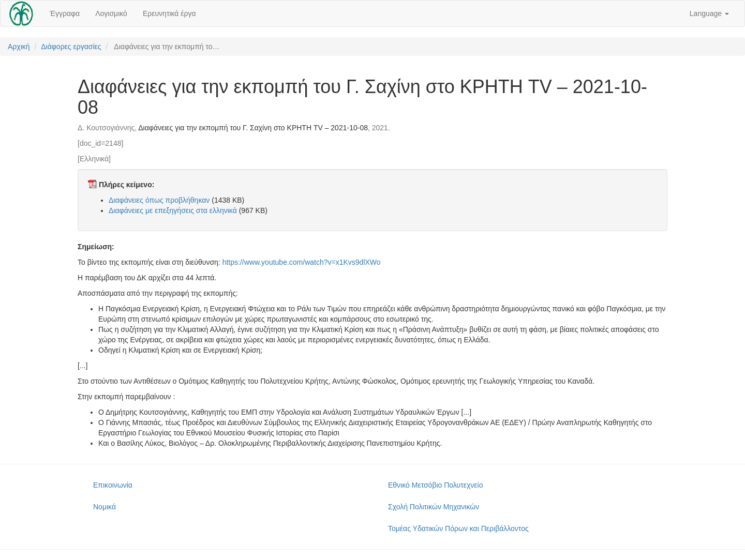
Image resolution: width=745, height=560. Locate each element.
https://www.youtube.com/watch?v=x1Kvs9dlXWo (302, 262)
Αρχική (19, 47)
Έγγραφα (65, 13)
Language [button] (709, 13)
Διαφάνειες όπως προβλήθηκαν (159, 200)
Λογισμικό (111, 13)
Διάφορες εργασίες (71, 47)
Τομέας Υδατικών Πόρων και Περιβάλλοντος (458, 528)
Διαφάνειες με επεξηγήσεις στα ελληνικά (173, 210)
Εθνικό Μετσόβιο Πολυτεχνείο (435, 485)
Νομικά (105, 507)
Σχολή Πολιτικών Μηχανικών (434, 507)
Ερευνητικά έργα (169, 13)
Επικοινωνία (113, 485)
